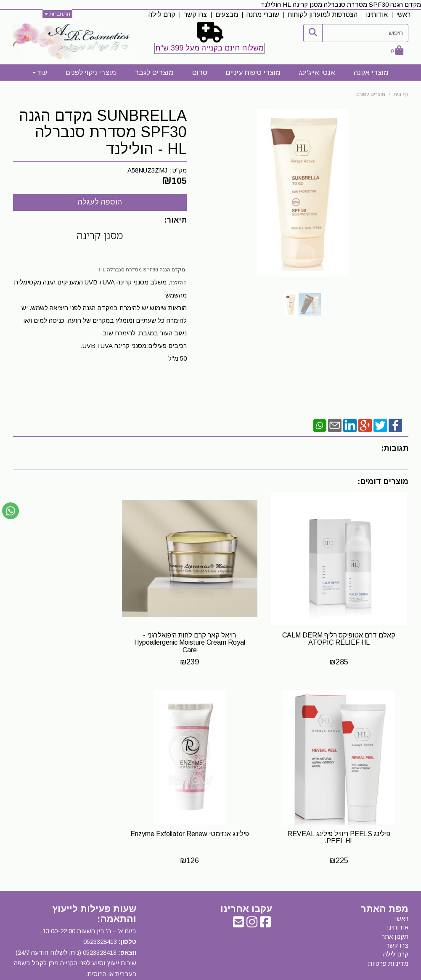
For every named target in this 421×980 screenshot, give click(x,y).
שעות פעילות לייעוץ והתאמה (94, 883)
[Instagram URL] (252, 893)
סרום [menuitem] (200, 73)
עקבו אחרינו (246, 878)
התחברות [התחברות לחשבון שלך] (57, 14)
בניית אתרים (174, 974)
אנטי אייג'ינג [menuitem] (317, 73)
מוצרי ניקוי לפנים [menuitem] (91, 73)
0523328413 (100, 911)
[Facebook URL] (265, 893)
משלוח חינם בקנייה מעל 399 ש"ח (209, 48)
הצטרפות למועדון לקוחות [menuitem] (323, 15)
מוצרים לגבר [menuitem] (154, 73)
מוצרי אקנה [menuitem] (371, 73)
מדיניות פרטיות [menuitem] (388, 933)
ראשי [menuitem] (403, 15)
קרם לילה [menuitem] (162, 15)
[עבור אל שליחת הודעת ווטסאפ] (11, 511)
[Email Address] (238, 893)
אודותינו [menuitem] (377, 15)
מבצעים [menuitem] (227, 15)
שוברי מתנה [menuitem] (263, 15)
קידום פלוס (198, 974)
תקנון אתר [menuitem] (395, 905)
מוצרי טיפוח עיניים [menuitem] (253, 73)
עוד (40, 73)
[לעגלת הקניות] (397, 51)
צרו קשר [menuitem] (195, 15)
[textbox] (210, 40)
